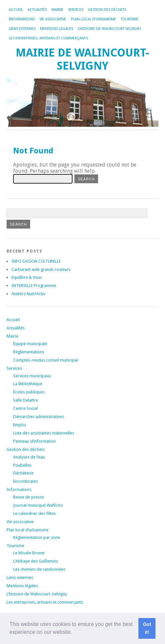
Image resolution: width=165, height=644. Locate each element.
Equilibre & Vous (27, 277)
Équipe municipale (30, 344)
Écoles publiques (29, 392)
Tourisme (130, 19)
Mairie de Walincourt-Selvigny (82, 59)
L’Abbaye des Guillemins (36, 561)
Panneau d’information (34, 441)
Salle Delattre (26, 400)
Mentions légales (57, 29)
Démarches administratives (39, 417)
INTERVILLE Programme (34, 286)
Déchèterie (23, 473)
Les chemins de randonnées (39, 569)
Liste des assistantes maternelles (44, 433)
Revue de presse (29, 497)
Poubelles (22, 465)
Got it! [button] (147, 628)
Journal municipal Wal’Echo (38, 505)
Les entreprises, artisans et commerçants (48, 38)
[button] (74, 633)
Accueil (16, 10)
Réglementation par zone (37, 537)
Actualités (37, 10)
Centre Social (25, 408)
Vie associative (53, 19)
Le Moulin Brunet (29, 553)
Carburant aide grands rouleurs (41, 269)
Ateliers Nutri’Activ (28, 294)
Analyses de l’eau (29, 457)
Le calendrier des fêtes (34, 513)
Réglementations (29, 352)
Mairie (57, 10)
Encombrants (25, 481)
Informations (22, 19)
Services (76, 10)
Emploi (20, 425)
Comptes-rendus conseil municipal (46, 360)
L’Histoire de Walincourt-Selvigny (109, 29)
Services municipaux (32, 376)
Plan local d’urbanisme (93, 19)
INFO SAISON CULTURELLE (36, 261)
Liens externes (22, 29)
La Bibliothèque (28, 384)
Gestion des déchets (107, 10)
